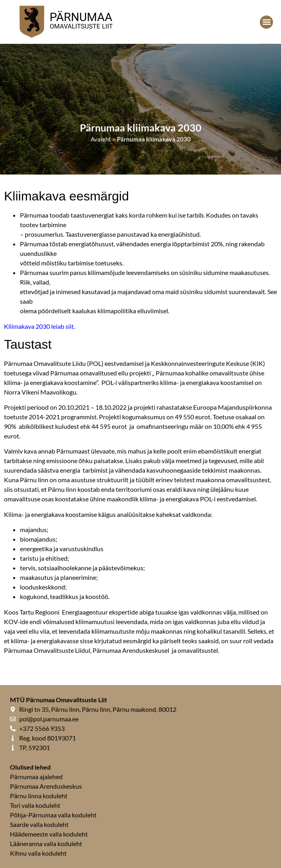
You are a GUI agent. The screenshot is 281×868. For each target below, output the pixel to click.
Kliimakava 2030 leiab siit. (40, 326)
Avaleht (101, 139)
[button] (266, 22)
